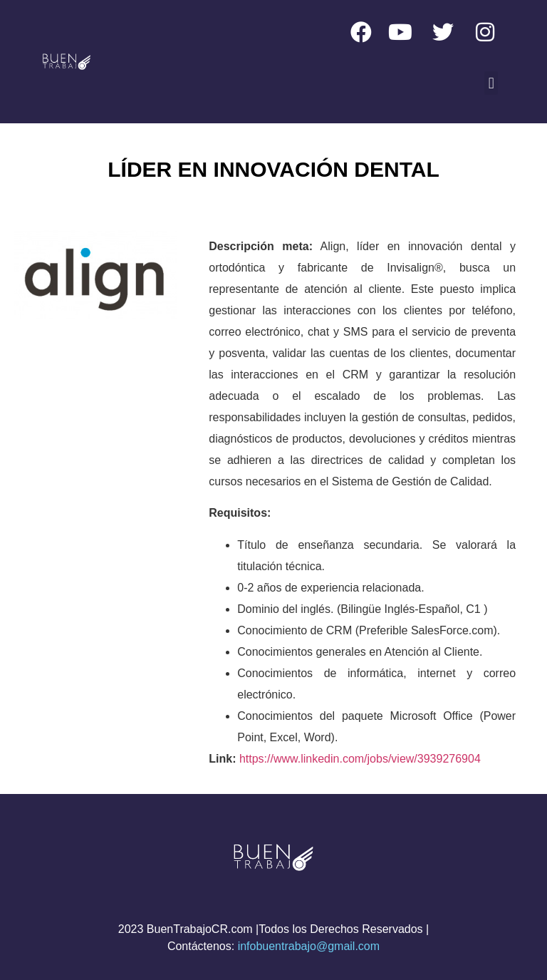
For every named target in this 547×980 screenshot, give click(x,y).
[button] (491, 83)
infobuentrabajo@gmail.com (309, 946)
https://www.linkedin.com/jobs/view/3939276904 (360, 759)
